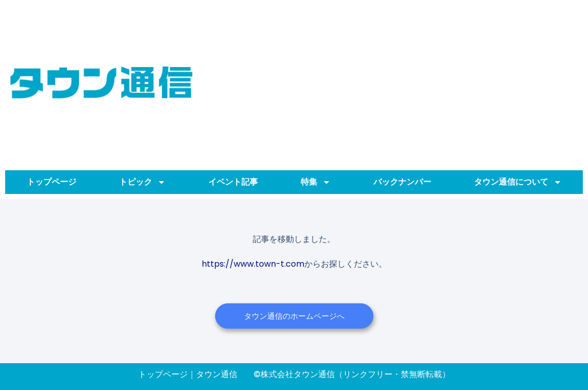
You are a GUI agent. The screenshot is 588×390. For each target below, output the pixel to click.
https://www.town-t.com (253, 264)
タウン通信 (217, 374)
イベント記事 (233, 182)
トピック (142, 182)
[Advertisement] (390, 83)
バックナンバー (402, 182)
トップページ (52, 182)
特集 (316, 182)
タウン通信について (518, 182)
